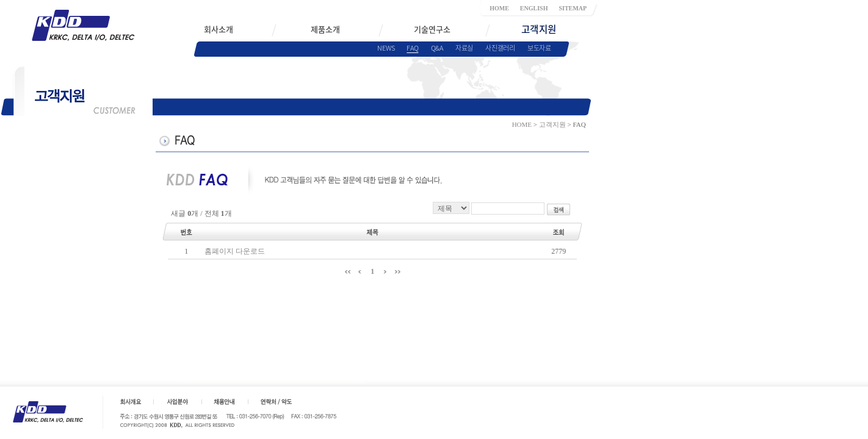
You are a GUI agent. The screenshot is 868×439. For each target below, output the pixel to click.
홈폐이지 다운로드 (235, 251)
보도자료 (539, 48)
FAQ (412, 48)
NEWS (386, 48)
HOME (499, 8)
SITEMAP (573, 8)
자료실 (464, 48)
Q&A (437, 48)
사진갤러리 (500, 48)
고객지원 (552, 124)
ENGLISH (534, 8)
